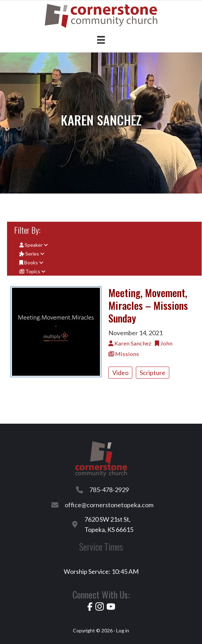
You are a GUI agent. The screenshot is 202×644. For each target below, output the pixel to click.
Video (120, 373)
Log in (123, 630)
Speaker (34, 245)
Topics (32, 271)
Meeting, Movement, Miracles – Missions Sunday (148, 305)
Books (31, 262)
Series (32, 254)
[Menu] (101, 40)
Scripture (153, 373)
